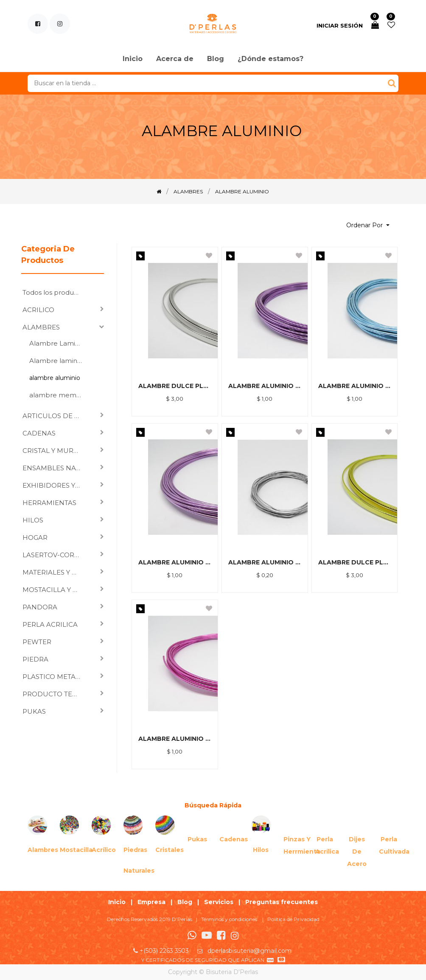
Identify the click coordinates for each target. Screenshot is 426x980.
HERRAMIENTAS (49, 503)
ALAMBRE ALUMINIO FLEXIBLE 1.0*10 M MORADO (265, 386)
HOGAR (35, 537)
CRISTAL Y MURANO (55, 451)
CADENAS (39, 433)
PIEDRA (35, 659)
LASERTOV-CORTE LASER (55, 555)
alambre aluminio (55, 378)
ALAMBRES (41, 327)
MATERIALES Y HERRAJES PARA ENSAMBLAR (55, 572)
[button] (368, 225)
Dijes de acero (357, 852)
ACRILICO (38, 310)
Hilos (261, 850)
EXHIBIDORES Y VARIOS (55, 485)
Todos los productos (55, 292)
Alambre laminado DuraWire (59, 361)
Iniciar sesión (340, 25)
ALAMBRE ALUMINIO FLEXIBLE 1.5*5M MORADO (175, 562)
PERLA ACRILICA (50, 624)
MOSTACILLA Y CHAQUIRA (55, 590)
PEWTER (37, 642)
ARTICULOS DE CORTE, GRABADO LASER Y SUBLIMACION (55, 416)
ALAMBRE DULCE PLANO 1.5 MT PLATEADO (175, 386)
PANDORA (40, 607)
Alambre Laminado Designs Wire (59, 343)
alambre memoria (59, 395)
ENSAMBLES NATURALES (55, 468)
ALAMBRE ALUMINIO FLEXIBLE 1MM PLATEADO (265, 562)
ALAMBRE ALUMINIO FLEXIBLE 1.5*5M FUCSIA (175, 739)
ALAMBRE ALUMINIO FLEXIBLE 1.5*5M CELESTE (355, 386)
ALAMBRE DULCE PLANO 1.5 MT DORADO (355, 562)
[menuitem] (133, 59)
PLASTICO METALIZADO (55, 677)
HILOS (33, 520)
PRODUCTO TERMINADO (55, 694)
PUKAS (34, 711)
